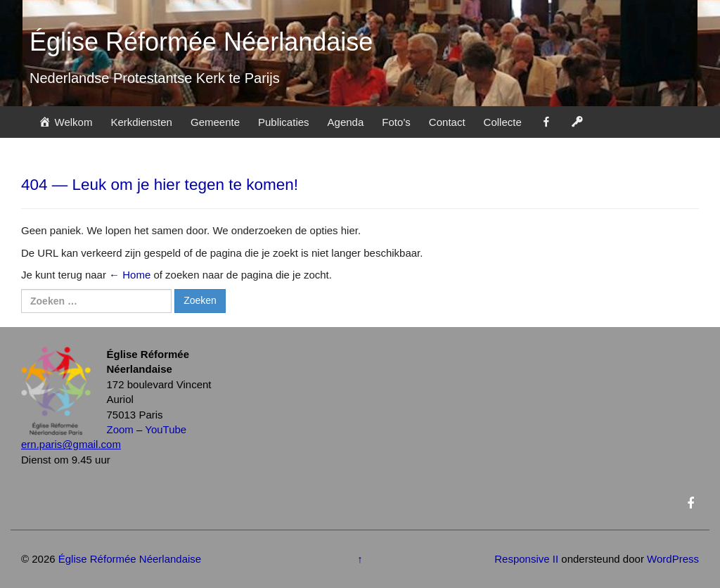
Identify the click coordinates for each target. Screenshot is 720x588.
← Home (130, 275)
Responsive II (526, 559)
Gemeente (215, 122)
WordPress (673, 559)
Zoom (120, 429)
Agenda (346, 122)
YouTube (166, 429)
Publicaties (284, 122)
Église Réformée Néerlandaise (201, 42)
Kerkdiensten (141, 122)
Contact (447, 122)
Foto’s (396, 122)
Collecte (503, 122)
